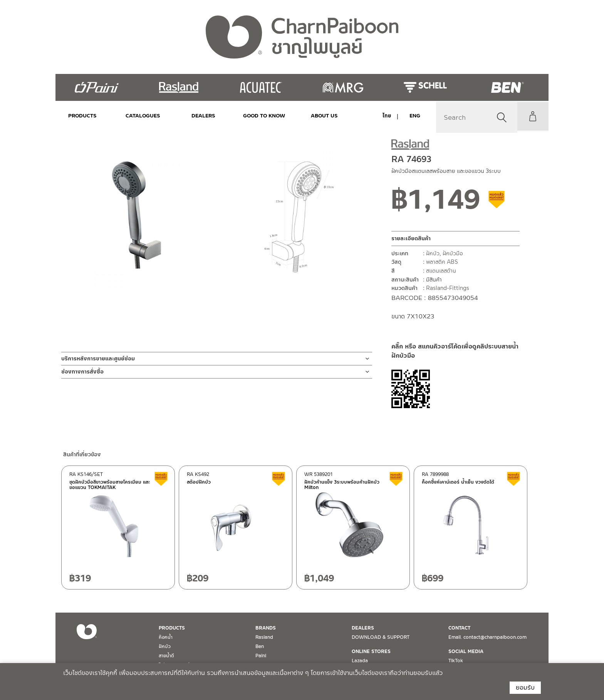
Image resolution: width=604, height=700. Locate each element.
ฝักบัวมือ (453, 253)
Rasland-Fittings (448, 288)
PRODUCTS (82, 116)
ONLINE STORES (371, 651)
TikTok (456, 661)
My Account (531, 116)
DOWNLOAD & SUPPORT (381, 637)
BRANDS (266, 628)
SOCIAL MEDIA (466, 651)
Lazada (360, 661)
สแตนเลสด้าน (441, 271)
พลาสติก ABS (442, 262)
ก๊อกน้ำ (166, 637)
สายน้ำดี (166, 656)
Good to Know (251, 116)
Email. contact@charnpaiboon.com (487, 637)
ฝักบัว (433, 253)
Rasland (264, 637)
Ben (260, 646)
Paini (261, 656)
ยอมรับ (525, 687)
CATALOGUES (139, 116)
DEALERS (195, 116)
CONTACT (459, 628)
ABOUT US (307, 116)
